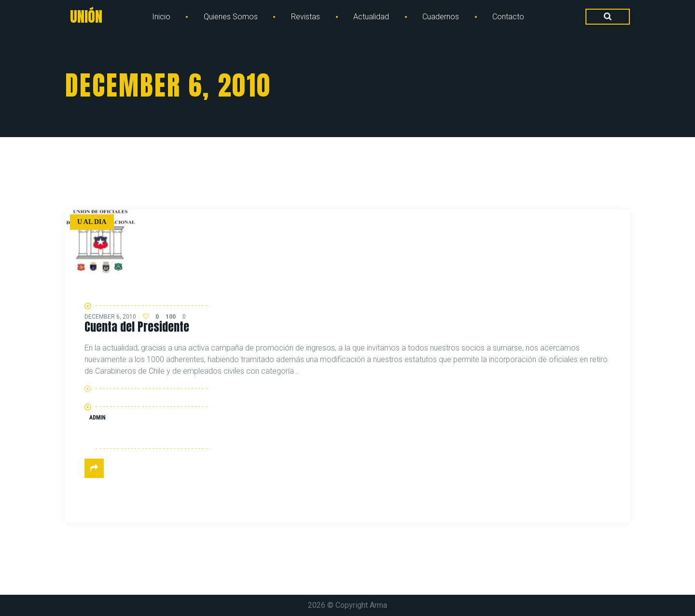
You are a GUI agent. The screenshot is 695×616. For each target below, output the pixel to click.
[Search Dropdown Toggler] (608, 17)
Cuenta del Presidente (137, 327)
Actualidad (371, 17)
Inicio (161, 17)
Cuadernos (441, 17)
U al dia (92, 222)
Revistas (306, 17)
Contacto (508, 17)
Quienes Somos (231, 17)
